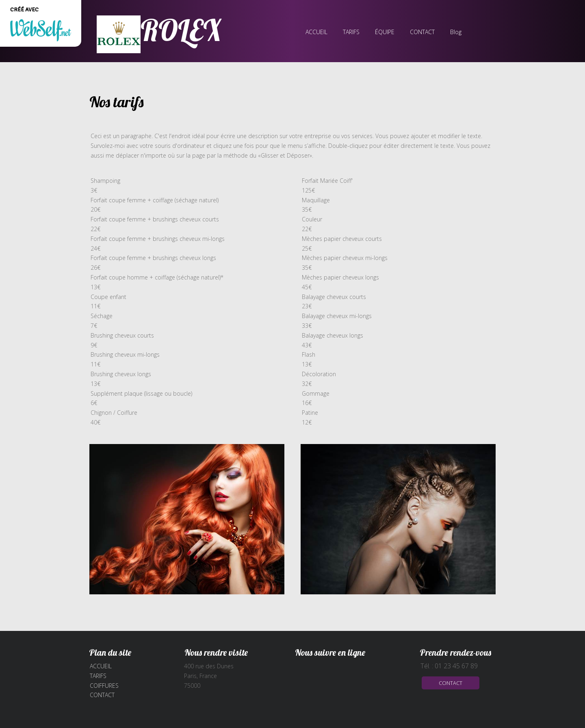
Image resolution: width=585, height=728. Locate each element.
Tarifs (98, 676)
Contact (102, 695)
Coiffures (104, 686)
